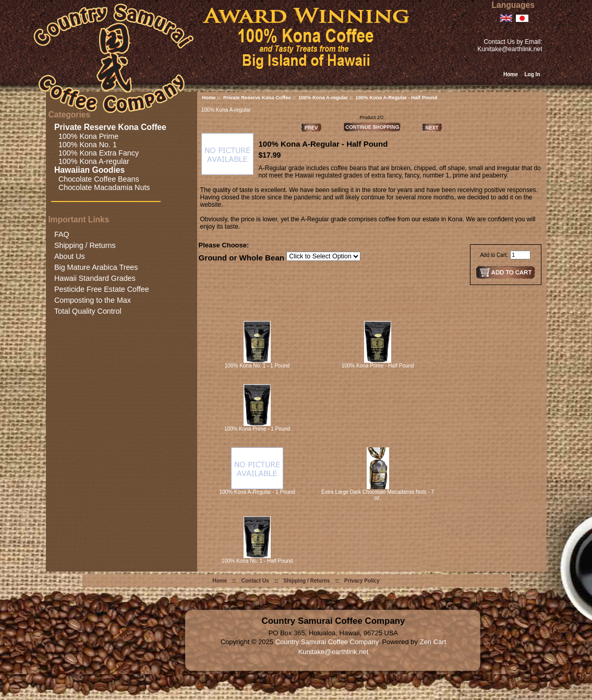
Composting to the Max (93, 300)
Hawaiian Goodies (91, 170)
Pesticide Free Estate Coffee (102, 289)
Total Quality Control (88, 311)
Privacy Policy (362, 581)
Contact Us (255, 581)
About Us (70, 256)
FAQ (62, 234)
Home (511, 74)
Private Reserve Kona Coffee (257, 97)
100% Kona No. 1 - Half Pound (257, 561)
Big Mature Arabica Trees (96, 267)
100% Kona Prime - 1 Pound (257, 429)
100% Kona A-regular (323, 97)
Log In (533, 74)
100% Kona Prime (86, 136)
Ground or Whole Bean (242, 258)
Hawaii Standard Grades (95, 278)
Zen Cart (433, 642)
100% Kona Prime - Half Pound (378, 366)
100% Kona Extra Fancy (96, 153)
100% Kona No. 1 (86, 145)
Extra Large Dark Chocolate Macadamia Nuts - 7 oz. (378, 495)
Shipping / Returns (85, 245)
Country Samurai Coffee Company (327, 642)
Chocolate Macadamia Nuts (102, 187)
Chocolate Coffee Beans (97, 179)
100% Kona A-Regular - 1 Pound (257, 492)
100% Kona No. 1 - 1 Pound (257, 366)
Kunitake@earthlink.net (510, 49)
